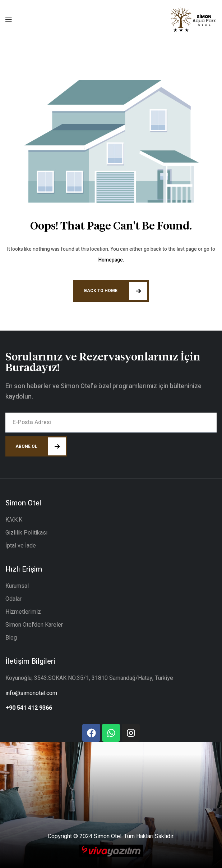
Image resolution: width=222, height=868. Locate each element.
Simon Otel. (108, 836)
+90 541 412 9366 (29, 708)
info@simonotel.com (31, 693)
